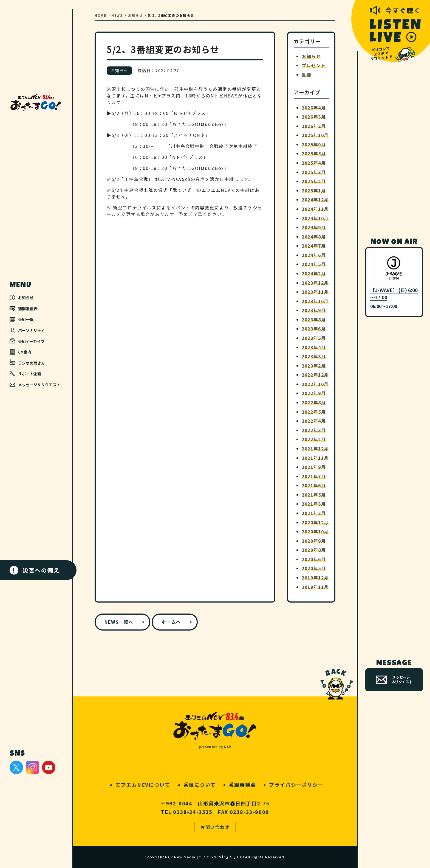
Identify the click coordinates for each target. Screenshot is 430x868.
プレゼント (314, 65)
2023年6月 (314, 329)
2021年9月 (314, 467)
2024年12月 (315, 200)
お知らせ (22, 298)
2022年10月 (315, 384)
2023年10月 (315, 301)
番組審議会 (242, 785)
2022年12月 (315, 375)
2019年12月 (315, 578)
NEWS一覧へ (119, 622)
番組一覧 (22, 319)
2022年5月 (314, 412)
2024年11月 (315, 209)
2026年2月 (314, 126)
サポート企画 (25, 374)
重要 (306, 75)
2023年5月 (314, 338)
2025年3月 (314, 172)
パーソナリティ (27, 330)
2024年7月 (314, 246)
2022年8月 (314, 402)
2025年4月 (314, 163)
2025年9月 (314, 144)
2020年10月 (315, 531)
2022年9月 (314, 393)
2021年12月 (315, 449)
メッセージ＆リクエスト (35, 385)
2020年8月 (314, 550)
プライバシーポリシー (296, 785)
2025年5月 (314, 153)
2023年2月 (314, 366)
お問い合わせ (215, 827)
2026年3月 (314, 117)
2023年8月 (314, 320)
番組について (200, 785)
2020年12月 (315, 522)
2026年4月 (314, 108)
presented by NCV (215, 747)
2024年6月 (314, 255)
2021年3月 (314, 504)
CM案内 (20, 352)
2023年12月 (315, 283)
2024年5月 (314, 264)
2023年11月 (315, 292)
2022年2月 (314, 439)
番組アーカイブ (27, 341)
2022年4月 (314, 421)
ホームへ (171, 622)
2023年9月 (314, 310)
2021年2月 (314, 513)
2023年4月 (314, 347)
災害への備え (35, 570)
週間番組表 (23, 309)
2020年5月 (314, 568)
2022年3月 (314, 430)
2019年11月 (315, 587)
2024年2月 (314, 273)
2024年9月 (314, 227)
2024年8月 (314, 237)
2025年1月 (314, 191)
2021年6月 (314, 485)
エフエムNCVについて (143, 785)
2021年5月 (314, 495)
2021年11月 (315, 458)
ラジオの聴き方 (27, 362)
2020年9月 (314, 541)
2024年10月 (315, 218)
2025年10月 (315, 135)
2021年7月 (314, 476)
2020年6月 (314, 559)
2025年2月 (314, 181)
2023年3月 (314, 356)
